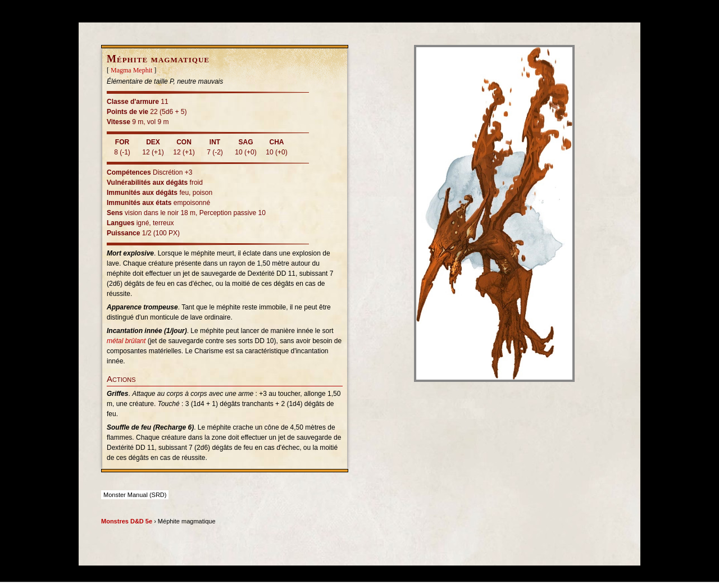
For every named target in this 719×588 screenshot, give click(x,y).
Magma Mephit (131, 70)
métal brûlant (126, 341)
